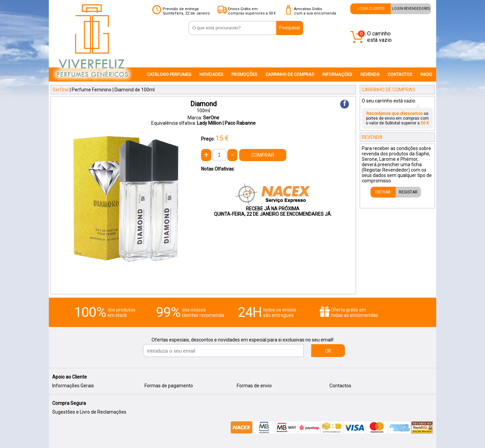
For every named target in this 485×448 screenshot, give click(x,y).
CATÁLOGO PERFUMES (169, 74)
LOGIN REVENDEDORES (411, 9)
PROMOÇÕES (244, 74)
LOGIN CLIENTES (371, 9)
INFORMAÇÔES (337, 74)
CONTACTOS (400, 74)
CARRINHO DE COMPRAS (290, 74)
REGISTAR (408, 192)
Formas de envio (254, 386)
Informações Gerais (73, 386)
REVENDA (370, 74)
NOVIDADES (211, 74)
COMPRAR (263, 155)
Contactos (340, 386)
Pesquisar (290, 28)
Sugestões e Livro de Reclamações (89, 412)
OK (328, 351)
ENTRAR (383, 192)
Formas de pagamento (169, 386)
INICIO (426, 74)
